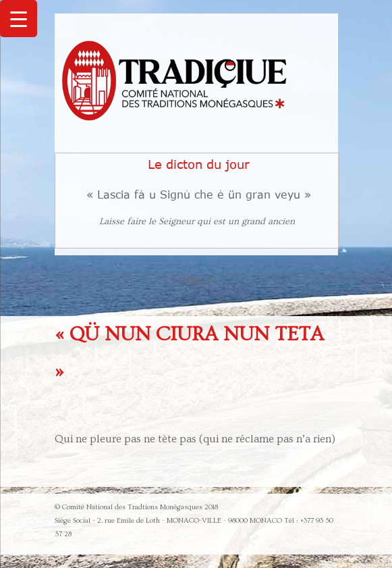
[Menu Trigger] (19, 19)
